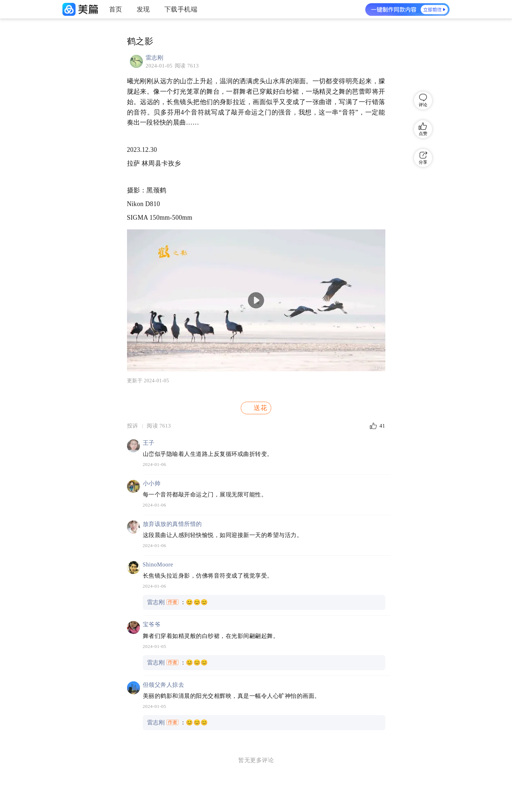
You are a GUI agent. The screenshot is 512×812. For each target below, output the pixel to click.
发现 (143, 9)
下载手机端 (181, 9)
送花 (256, 408)
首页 (116, 9)
